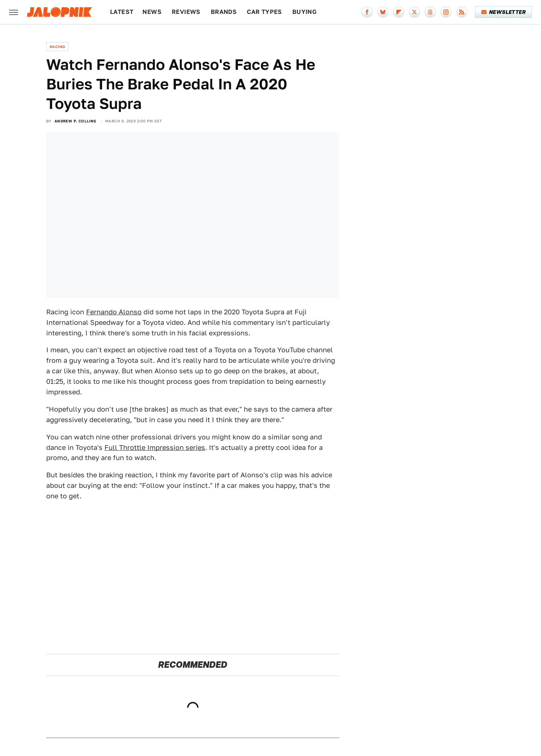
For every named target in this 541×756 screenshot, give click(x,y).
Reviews (186, 12)
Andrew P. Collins (76, 121)
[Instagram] (446, 12)
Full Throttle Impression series (155, 447)
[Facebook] (367, 12)
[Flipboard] (399, 12)
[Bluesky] (383, 12)
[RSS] (462, 12)
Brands (224, 12)
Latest (122, 12)
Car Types (264, 12)
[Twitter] (414, 12)
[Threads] (430, 12)
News (152, 12)
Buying (305, 12)
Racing (57, 47)
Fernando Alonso (114, 312)
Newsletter (504, 12)
